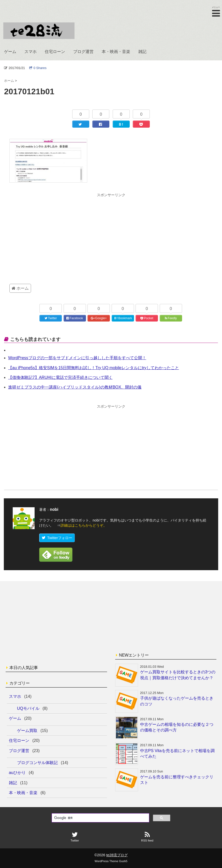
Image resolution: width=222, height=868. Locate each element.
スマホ (31, 52)
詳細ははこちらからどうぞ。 (84, 525)
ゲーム (10, 52)
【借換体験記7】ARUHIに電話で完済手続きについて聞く (60, 377)
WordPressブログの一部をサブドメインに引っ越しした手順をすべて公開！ (77, 358)
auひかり (17, 773)
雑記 (142, 52)
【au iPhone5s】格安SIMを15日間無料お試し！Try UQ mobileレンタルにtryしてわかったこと (94, 368)
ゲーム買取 (27, 731)
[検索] (100, 818)
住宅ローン (55, 52)
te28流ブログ (117, 855)
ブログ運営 (83, 52)
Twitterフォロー (57, 538)
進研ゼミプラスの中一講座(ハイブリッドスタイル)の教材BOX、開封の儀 (75, 387)
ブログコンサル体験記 (37, 763)
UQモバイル (28, 708)
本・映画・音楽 (116, 52)
